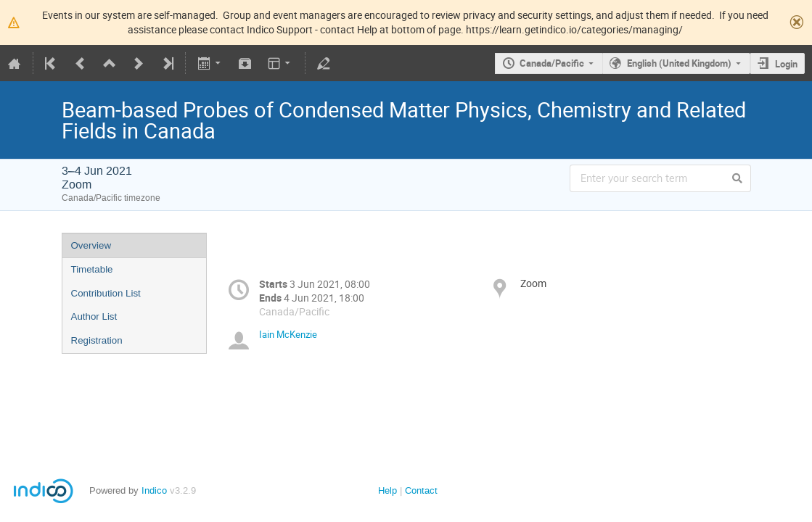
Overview (91, 245)
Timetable (92, 269)
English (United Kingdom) (679, 63)
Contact (421, 490)
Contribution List (106, 293)
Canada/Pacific (552, 63)
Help (387, 490)
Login (786, 64)
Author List (94, 316)
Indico (154, 490)
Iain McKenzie (288, 334)
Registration (97, 340)
